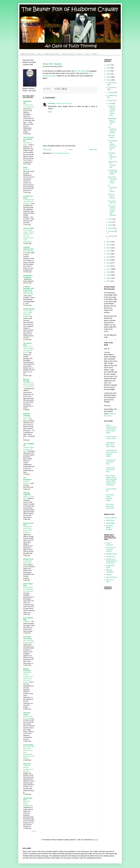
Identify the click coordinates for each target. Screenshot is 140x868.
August (111, 100)
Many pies (27, 764)
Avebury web (110, 557)
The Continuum (27, 479)
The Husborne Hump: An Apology (112, 130)
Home (70, 150)
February (112, 231)
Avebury (109, 575)
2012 (108, 266)
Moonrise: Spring (68, 54)
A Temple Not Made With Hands (112, 172)
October (111, 92)
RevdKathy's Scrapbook (28, 276)
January (111, 236)
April (110, 225)
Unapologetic (110, 523)
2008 (108, 278)
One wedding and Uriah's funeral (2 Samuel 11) (112, 145)
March (111, 228)
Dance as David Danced (111, 196)
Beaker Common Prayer (52, 54)
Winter (95, 54)
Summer (79, 54)
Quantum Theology (27, 414)
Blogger (96, 840)
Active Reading (28, 251)
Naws (25, 168)
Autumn (87, 54)
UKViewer (52, 103)
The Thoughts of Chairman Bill (28, 139)
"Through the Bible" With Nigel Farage (110, 444)
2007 (108, 281)
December (112, 83)
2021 (108, 80)
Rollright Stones (111, 554)
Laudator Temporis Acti (28, 248)
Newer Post (47, 150)
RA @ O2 (27, 169)
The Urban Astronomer (28, 638)
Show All (34, 831)
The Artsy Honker (27, 713)
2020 (108, 242)
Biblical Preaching (27, 670)
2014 (108, 260)
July (110, 103)
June (110, 219)
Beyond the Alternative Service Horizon (112, 180)
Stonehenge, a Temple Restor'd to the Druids (112, 561)
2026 (108, 65)
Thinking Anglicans (27, 494)
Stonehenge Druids (110, 566)
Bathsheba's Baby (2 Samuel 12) (112, 121)
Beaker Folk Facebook (28, 54)
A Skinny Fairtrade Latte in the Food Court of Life (29, 289)
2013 (108, 263)
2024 (108, 71)
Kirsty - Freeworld (109, 544)
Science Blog (28, 745)
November (112, 88)
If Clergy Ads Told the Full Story (110, 470)
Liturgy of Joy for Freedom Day (112, 164)
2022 (108, 77)
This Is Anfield (29, 228)
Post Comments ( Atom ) (61, 153)
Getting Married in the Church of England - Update (111, 453)
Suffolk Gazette (29, 309)
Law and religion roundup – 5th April (29, 449)
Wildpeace (27, 621)
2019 (108, 245)
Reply (50, 112)
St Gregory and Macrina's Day (112, 156)
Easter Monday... (29, 294)
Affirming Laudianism (110, 571)
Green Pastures (111, 518)
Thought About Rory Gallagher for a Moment (28, 589)
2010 (108, 272)
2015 (108, 257)
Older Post (93, 150)
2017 (108, 251)
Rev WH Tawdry (81, 71)
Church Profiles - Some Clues (111, 438)
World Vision (110, 520)
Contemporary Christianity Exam (111, 462)
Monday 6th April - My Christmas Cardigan (29, 202)
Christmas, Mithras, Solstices (110, 528)
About (40, 54)
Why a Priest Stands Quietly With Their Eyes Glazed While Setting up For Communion (111, 480)
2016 (108, 254)
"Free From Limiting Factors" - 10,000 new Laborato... (112, 211)
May (110, 222)
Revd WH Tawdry (52, 64)
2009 (108, 275)
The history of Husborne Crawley (111, 549)
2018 (108, 248)
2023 (108, 74)
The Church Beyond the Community (110, 506)
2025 (108, 68)
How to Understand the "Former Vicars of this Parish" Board (111, 429)
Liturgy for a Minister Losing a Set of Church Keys (112, 111)
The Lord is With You (112, 202)
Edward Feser (28, 559)
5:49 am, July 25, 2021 (64, 103)
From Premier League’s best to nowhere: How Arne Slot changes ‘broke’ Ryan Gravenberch (29, 236)
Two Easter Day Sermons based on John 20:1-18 (29, 385)
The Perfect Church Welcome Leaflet (110, 498)
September (112, 96)
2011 (108, 269)
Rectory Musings (26, 380)
